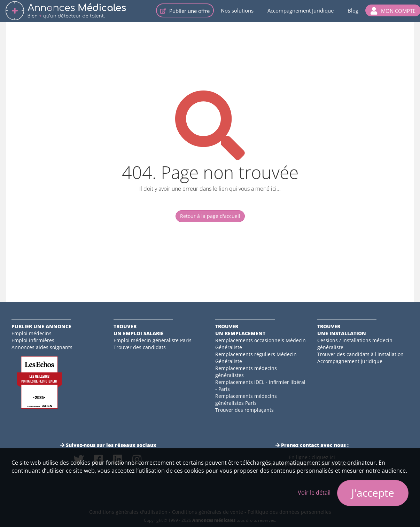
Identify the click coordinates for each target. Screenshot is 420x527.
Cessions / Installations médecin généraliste (355, 344)
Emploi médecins (32, 333)
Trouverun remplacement (240, 330)
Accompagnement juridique (350, 361)
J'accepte (373, 493)
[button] (393, 10)
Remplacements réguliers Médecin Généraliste (256, 358)
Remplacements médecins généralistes (246, 372)
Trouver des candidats (140, 347)
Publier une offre (185, 11)
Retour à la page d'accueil (210, 216)
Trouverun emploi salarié (139, 330)
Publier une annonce (41, 326)
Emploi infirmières (33, 340)
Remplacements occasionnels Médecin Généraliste (260, 344)
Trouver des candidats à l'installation (360, 354)
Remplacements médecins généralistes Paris (246, 399)
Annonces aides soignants (42, 347)
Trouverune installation (342, 330)
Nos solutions (237, 10)
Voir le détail (314, 493)
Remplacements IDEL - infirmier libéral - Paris (260, 386)
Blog (353, 10)
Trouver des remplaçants (244, 410)
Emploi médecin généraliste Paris (153, 340)
